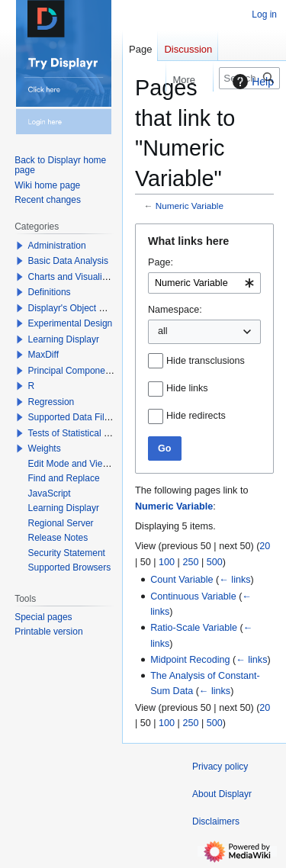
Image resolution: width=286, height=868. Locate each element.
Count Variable (182, 580)
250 (190, 562)
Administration (57, 246)
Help (251, 82)
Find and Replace (64, 478)
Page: (161, 262)
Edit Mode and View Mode (82, 464)
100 (167, 562)
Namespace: (175, 310)
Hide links (187, 388)
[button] (20, 246)
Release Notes (58, 538)
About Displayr (222, 794)
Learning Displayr (64, 339)
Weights (45, 448)
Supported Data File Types (82, 417)
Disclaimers (216, 821)
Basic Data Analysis (68, 261)
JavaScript (50, 493)
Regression (51, 402)
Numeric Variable (190, 206)
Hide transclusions (206, 361)
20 (265, 546)
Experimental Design (71, 323)
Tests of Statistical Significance (91, 433)
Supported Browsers (70, 567)
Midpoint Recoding (190, 660)
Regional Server (61, 523)
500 (215, 562)
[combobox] (204, 283)
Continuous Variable (193, 596)
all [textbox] (163, 331)
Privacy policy (220, 767)
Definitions (50, 292)
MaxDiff (43, 355)
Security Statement (67, 553)
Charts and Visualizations (80, 277)
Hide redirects (196, 416)
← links (235, 580)
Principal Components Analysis (91, 371)
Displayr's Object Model (76, 308)
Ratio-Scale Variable (194, 628)
